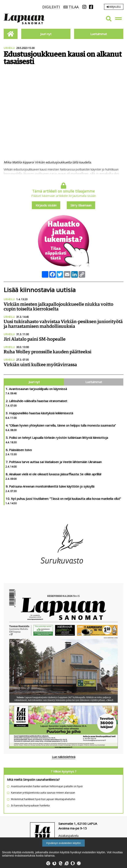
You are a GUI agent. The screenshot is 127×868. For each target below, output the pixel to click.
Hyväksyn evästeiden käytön (64, 843)
